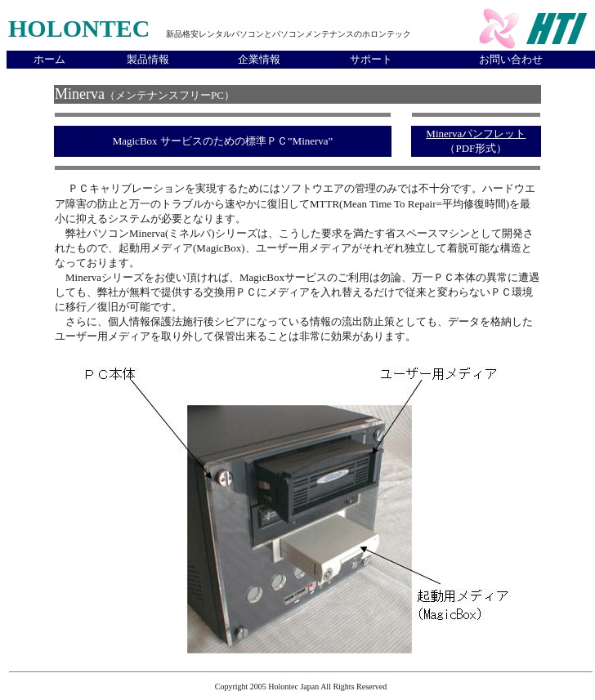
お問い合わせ (511, 59)
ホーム (49, 59)
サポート (371, 59)
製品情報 (148, 59)
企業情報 (259, 59)
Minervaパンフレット (476, 134)
